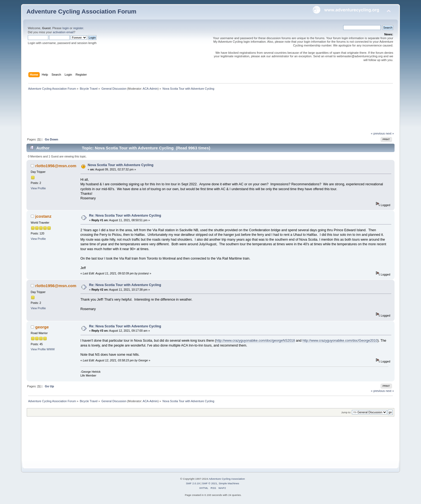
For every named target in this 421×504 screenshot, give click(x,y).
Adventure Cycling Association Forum (81, 11)
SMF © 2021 (210, 483)
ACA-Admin (150, 89)
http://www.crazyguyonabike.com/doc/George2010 (340, 341)
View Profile (38, 188)
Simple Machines (229, 483)
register (78, 28)
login (66, 28)
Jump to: (346, 412)
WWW (51, 349)
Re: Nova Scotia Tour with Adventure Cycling (125, 216)
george (42, 327)
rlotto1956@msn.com (56, 166)
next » (390, 133)
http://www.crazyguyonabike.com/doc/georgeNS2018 (256, 341)
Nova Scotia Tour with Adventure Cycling (121, 165)
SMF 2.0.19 (193, 483)
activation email (63, 32)
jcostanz (43, 216)
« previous (378, 133)
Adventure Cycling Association (227, 479)
